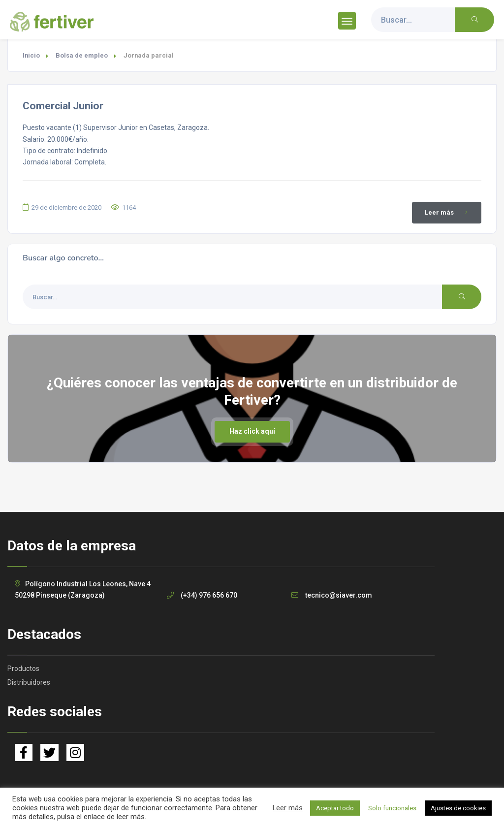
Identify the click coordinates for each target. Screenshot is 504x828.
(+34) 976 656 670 (209, 595)
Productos (23, 669)
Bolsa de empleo (82, 55)
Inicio (31, 55)
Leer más (448, 213)
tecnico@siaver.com (339, 595)
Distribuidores (29, 682)
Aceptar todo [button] (335, 808)
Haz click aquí (252, 431)
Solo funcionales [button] (392, 808)
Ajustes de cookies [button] (458, 808)
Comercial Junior (63, 106)
